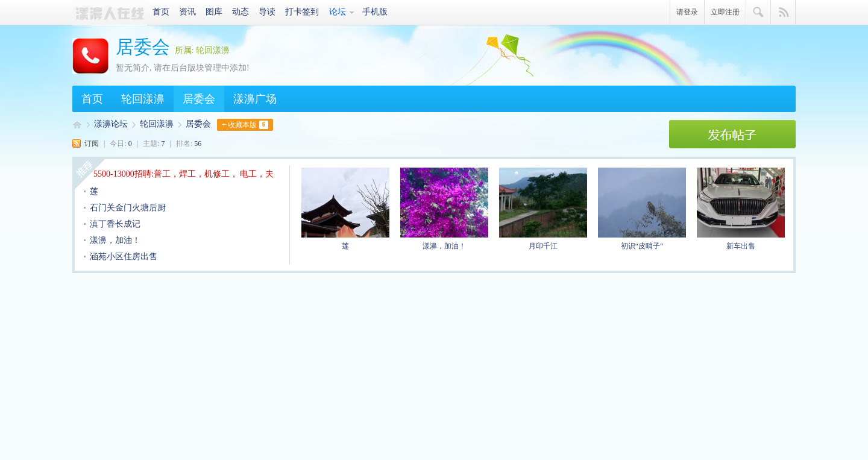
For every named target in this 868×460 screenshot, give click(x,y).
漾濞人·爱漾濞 (110, 13)
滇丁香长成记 (115, 224)
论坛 (338, 12)
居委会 (143, 47)
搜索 (759, 13)
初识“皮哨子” (642, 209)
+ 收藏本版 (245, 125)
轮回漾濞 (143, 99)
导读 (267, 12)
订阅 (92, 143)
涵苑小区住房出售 (124, 257)
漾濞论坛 (111, 124)
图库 (214, 12)
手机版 (375, 12)
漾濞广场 (255, 99)
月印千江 (543, 209)
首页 (161, 12)
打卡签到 (302, 12)
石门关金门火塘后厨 (128, 208)
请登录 (687, 12)
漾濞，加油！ (115, 240)
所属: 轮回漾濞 (202, 50)
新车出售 (741, 209)
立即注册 (725, 12)
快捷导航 (783, 13)
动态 (241, 12)
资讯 (187, 12)
